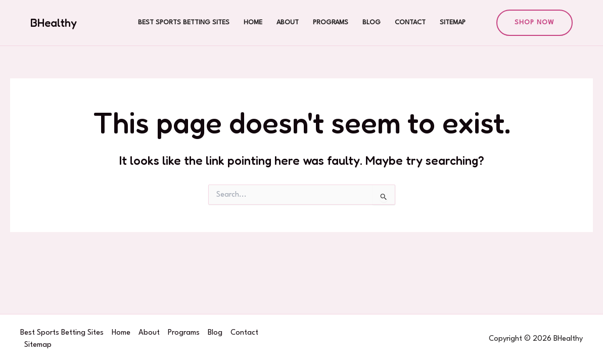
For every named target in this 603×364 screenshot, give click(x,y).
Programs (331, 22)
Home (253, 22)
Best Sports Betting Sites (184, 22)
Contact (410, 22)
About (288, 22)
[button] (535, 23)
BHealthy (54, 23)
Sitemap (453, 22)
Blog (372, 22)
